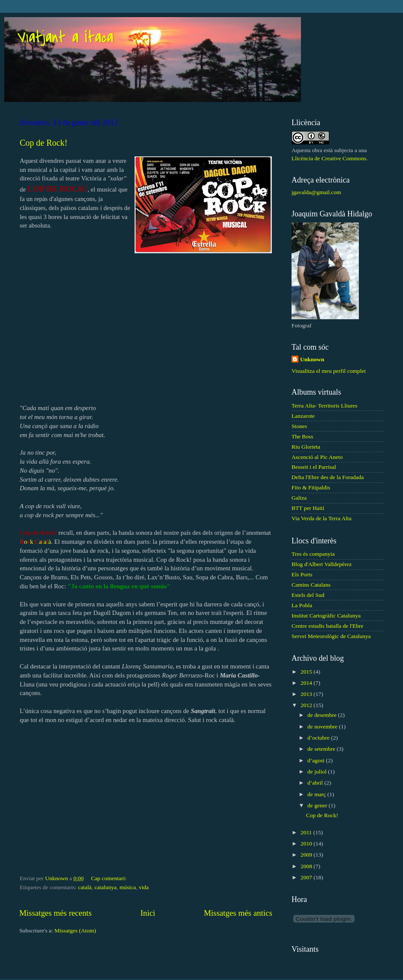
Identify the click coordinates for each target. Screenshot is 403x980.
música (128, 887)
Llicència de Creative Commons (329, 158)
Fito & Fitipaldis (311, 487)
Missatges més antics (238, 913)
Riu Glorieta (306, 447)
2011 (307, 832)
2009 (307, 855)
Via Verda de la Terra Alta (322, 518)
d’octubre (319, 738)
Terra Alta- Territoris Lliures (324, 406)
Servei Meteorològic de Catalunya (331, 636)
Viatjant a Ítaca (65, 37)
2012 (307, 705)
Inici (148, 913)
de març (317, 794)
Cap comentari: (109, 878)
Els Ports (302, 574)
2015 (307, 672)
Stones (299, 426)
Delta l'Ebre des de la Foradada (328, 477)
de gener (318, 805)
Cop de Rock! (44, 143)
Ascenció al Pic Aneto (317, 457)
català (85, 887)
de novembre (323, 727)
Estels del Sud (308, 595)
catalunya (105, 887)
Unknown (312, 359)
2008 (307, 866)
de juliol (318, 772)
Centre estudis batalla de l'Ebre (327, 626)
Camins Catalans (311, 585)
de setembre (322, 749)
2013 (307, 694)
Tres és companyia (313, 554)
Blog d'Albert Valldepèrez (322, 564)
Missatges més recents (56, 913)
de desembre (323, 715)
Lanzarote (303, 416)
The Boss (302, 436)
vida (144, 887)
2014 (307, 683)
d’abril (316, 783)
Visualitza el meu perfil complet (329, 371)
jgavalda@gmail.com (316, 192)
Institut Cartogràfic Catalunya (326, 616)
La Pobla (302, 605)
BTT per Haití (308, 508)
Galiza (299, 498)
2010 (307, 844)
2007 (307, 877)
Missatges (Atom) (75, 931)
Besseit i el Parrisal (314, 467)
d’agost (317, 760)
